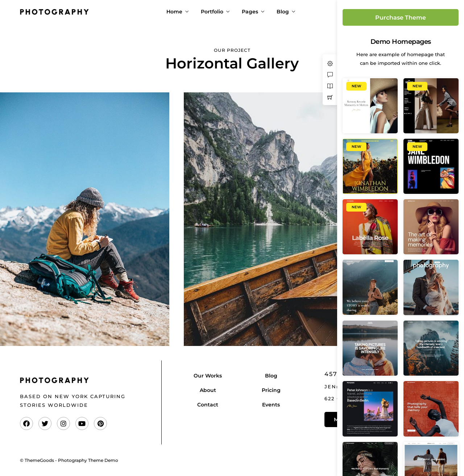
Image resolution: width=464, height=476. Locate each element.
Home (174, 12)
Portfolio (212, 12)
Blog (283, 12)
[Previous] (22, 219)
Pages (250, 12)
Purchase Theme (401, 18)
